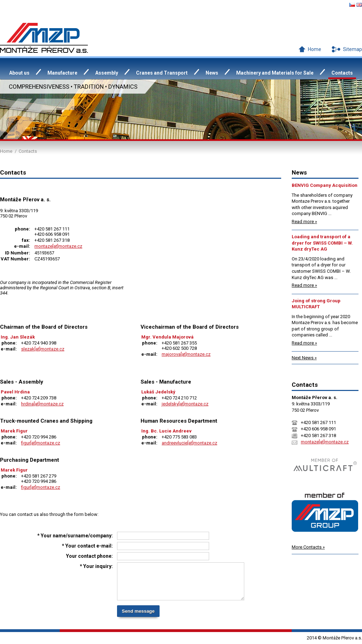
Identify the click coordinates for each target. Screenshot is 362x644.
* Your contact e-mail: (87, 546)
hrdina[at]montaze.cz (42, 404)
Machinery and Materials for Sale (275, 73)
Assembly (107, 73)
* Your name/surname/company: (75, 536)
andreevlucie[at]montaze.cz (189, 443)
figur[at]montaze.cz (41, 443)
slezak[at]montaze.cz (43, 349)
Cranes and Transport (162, 73)
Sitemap (353, 49)
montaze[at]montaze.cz (58, 246)
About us (19, 73)
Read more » (304, 222)
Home (315, 49)
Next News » (304, 358)
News (212, 73)
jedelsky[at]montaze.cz (185, 404)
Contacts (342, 73)
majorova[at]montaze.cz (186, 354)
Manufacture (62, 73)
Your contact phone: (89, 556)
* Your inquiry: (96, 566)
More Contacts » (308, 547)
